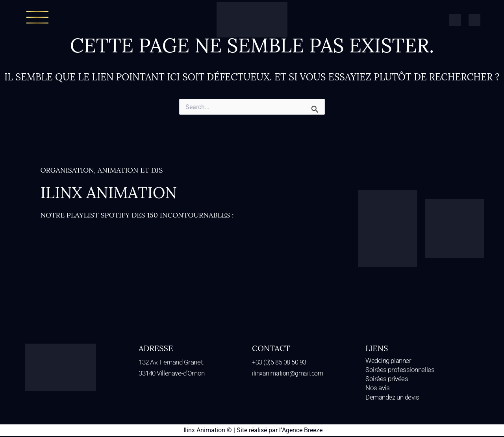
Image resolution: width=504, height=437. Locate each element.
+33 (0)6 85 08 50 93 (280, 362)
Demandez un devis (392, 398)
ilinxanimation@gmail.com (289, 373)
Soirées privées (387, 379)
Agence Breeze (302, 431)
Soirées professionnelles (400, 370)
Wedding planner (388, 361)
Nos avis (377, 389)
